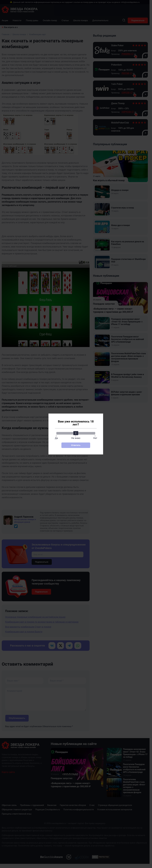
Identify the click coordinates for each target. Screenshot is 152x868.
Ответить (76, 445)
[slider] (76, 433)
